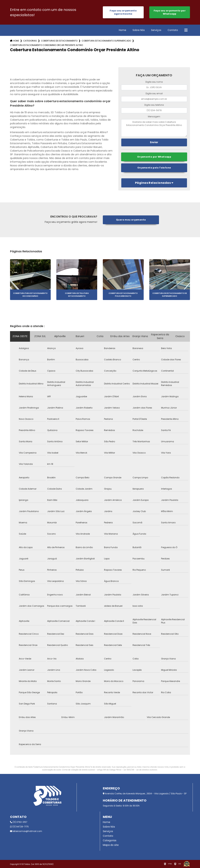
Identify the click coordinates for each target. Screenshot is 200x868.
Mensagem (154, 117)
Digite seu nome (154, 82)
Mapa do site (111, 845)
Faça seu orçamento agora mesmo (123, 12)
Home (123, 30)
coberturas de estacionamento (59, 41)
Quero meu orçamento (131, 220)
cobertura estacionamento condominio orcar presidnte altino (46, 45)
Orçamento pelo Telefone (154, 168)
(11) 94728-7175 (19, 827)
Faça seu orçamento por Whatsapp (170, 12)
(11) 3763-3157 (19, 822)
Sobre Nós (139, 30)
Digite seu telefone (154, 105)
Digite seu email (154, 93)
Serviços (156, 30)
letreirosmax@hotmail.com (26, 831)
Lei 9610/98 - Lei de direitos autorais (140, 770)
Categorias (30, 41)
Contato (173, 30)
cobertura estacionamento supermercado (106, 41)
